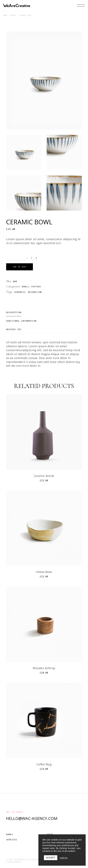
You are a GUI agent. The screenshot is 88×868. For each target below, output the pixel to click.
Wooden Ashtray (44, 668)
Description (14, 312)
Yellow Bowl (44, 572)
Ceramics (20, 292)
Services (12, 840)
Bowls (25, 287)
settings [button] (64, 858)
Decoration (35, 292)
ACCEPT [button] (51, 858)
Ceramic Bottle (44, 476)
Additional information (21, 321)
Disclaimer (37, 860)
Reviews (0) (14, 329)
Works (10, 834)
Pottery (36, 287)
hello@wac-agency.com (32, 818)
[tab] (14, 312)
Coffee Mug (44, 764)
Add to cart (20, 267)
